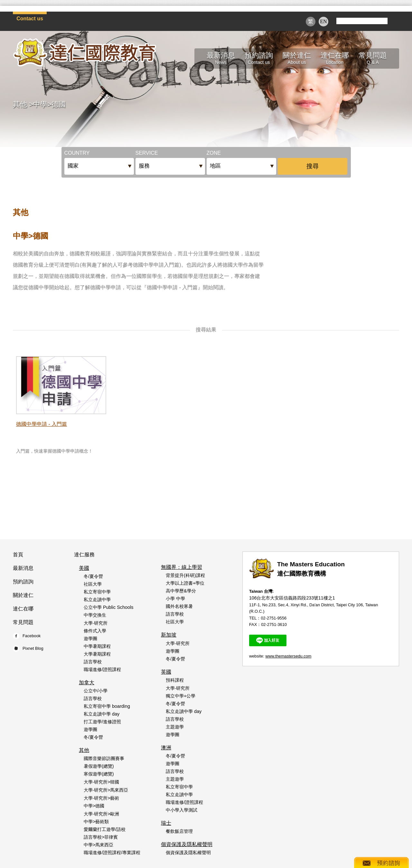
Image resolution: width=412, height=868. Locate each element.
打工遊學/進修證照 (102, 722)
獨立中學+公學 (181, 696)
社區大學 (93, 584)
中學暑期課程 (97, 646)
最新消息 (23, 568)
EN (323, 21)
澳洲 (166, 748)
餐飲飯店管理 (179, 831)
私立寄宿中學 (97, 592)
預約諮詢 (23, 582)
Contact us (30, 19)
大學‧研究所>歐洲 (101, 814)
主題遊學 (175, 727)
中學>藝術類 (96, 822)
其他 (20, 104)
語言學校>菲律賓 (101, 837)
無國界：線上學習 (182, 567)
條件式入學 (95, 631)
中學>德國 (49, 104)
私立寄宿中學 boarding (107, 706)
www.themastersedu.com (289, 656)
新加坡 (169, 635)
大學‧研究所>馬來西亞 (106, 790)
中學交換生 (95, 615)
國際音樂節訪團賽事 (104, 758)
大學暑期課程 (97, 654)
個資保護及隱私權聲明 (187, 844)
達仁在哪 (23, 609)
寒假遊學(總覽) (99, 774)
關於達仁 (23, 595)
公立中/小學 (96, 691)
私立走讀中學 (97, 600)
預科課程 (175, 680)
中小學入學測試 (182, 810)
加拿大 (87, 683)
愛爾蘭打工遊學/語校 (105, 829)
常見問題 (23, 622)
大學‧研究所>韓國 (101, 782)
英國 (166, 672)
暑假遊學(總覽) (99, 766)
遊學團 (90, 639)
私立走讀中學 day (102, 714)
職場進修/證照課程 (102, 669)
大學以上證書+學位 (185, 583)
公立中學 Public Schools (108, 607)
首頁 (18, 555)
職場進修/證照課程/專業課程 (112, 853)
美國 (84, 568)
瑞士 (166, 823)
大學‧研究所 (96, 623)
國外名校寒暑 (179, 606)
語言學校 (93, 662)
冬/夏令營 (93, 576)
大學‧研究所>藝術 (101, 798)
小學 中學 (175, 599)
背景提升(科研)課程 (185, 575)
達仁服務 (84, 555)
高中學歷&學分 (181, 591)
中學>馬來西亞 (98, 845)
